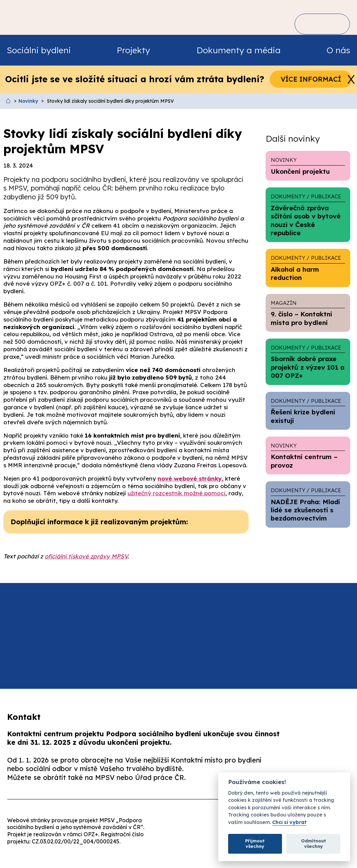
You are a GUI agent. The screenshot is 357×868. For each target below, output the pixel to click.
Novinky (28, 101)
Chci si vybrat (289, 822)
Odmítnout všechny (314, 843)
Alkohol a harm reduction (308, 268)
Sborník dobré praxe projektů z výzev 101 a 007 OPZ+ (308, 362)
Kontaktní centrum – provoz (308, 456)
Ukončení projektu (308, 166)
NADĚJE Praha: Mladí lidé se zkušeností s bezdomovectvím (308, 504)
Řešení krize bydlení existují (308, 411)
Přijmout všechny (255, 843)
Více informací (311, 79)
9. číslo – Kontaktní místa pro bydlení (308, 313)
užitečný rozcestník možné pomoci (176, 493)
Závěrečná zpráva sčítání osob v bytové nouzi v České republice (308, 215)
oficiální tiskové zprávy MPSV (86, 556)
